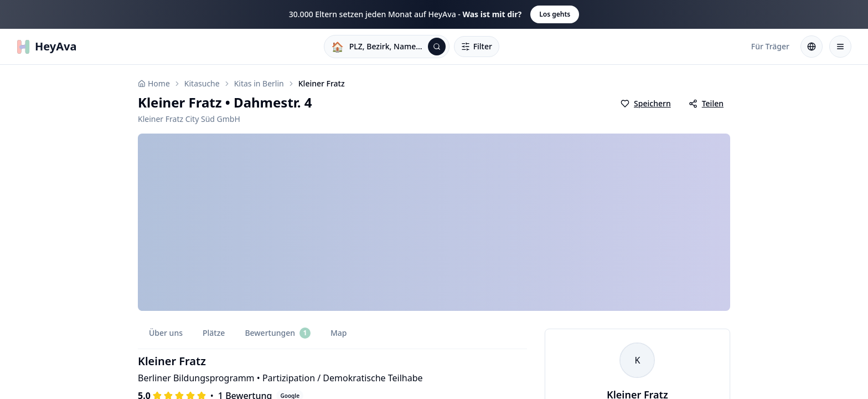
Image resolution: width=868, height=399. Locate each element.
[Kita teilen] (706, 104)
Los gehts (555, 14)
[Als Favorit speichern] (646, 104)
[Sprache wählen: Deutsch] (812, 47)
